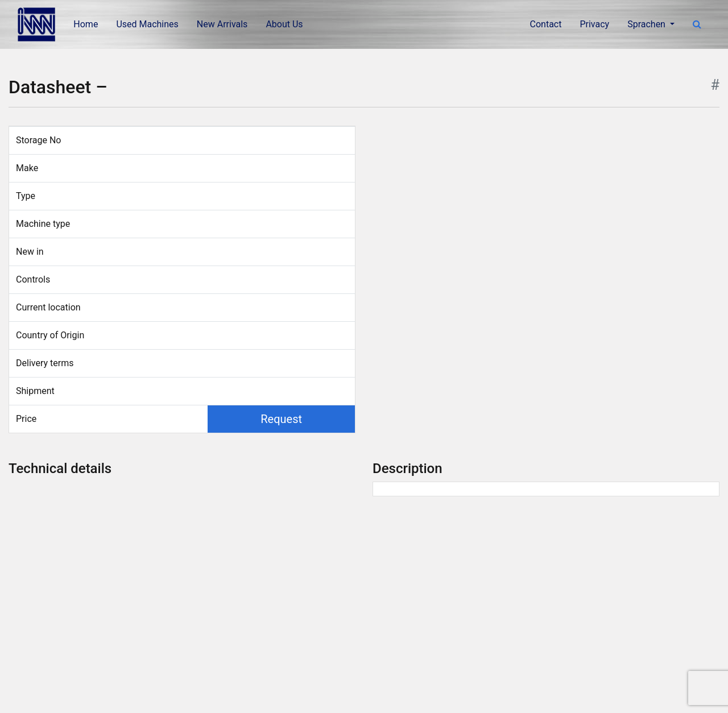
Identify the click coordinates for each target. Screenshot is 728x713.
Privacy (594, 24)
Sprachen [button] (648, 24)
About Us (284, 24)
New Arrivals (222, 24)
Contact (546, 24)
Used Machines (147, 24)
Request (281, 419)
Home (86, 24)
